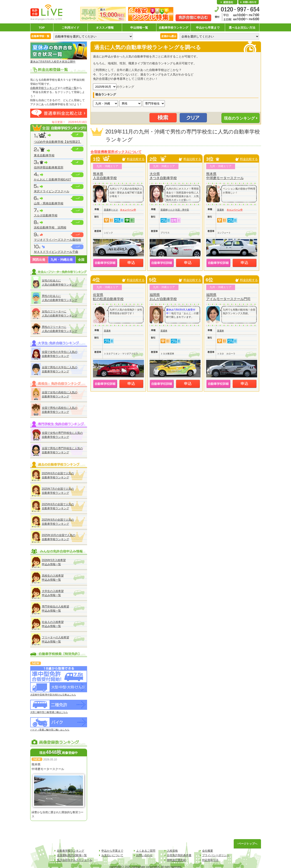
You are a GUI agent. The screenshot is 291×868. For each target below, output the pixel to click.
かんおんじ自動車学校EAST (53, 179)
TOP (42, 28)
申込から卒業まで (208, 28)
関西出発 (39, 260)
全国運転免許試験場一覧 (72, 855)
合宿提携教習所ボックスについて (116, 152)
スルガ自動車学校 (46, 215)
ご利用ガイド (70, 28)
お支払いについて (112, 855)
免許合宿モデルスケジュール (75, 860)
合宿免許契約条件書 (179, 855)
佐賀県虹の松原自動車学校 (108, 297)
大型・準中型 (182, 210)
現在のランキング (239, 118)
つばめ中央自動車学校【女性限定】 (58, 142)
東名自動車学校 (44, 155)
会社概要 (227, 2)
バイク (115, 210)
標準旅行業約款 (176, 860)
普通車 (107, 210)
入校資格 (172, 851)
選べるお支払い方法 (242, 28)
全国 (81, 260)
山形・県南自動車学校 (49, 203)
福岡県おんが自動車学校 (163, 297)
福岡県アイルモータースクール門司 (228, 297)
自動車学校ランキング (173, 28)
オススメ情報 (105, 28)
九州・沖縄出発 (62, 260)
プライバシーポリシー (216, 855)
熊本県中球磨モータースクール (225, 176)
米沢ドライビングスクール (52, 191)
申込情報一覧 (139, 28)
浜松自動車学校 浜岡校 (50, 227)
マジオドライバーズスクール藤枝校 (58, 240)
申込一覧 (71, 88)
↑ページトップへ (247, 844)
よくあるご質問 (146, 851)
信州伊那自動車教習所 (49, 167)
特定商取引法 (210, 860)
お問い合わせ (248, 2)
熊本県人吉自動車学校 (105, 176)
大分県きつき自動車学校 (163, 176)
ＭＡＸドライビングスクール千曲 (56, 252)
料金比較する (136, 159)
